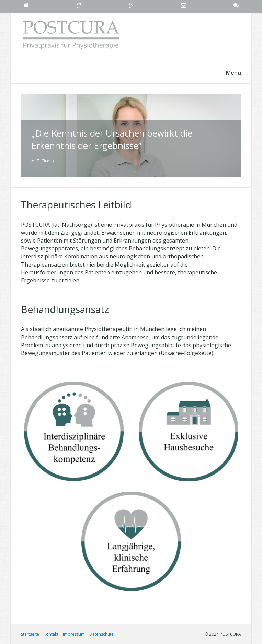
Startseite (30, 634)
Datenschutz (101, 634)
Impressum (74, 634)
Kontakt (51, 634)
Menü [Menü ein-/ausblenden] (233, 73)
